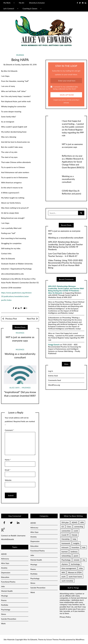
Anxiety (4, 568)
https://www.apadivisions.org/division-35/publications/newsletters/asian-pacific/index (17, 296)
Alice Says (15, 388)
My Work (7, 3)
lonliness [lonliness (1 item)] (74, 552)
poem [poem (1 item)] (76, 556)
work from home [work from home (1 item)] (75, 577)
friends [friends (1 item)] (74, 535)
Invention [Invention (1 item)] (75, 547)
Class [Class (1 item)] (69, 527)
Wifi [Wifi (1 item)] (63, 572)
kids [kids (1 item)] (84, 547)
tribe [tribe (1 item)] (81, 568)
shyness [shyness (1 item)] (65, 564)
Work (3, 623)
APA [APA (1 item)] (82, 522)
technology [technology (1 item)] (75, 564)
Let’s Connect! (9, 9)
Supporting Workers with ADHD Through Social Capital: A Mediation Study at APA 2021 (65, 295)
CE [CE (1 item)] (63, 527)
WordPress (80, 639)
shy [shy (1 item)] (84, 560)
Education (5, 577)
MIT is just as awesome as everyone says (64, 232)
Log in (51, 371)
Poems (4, 600)
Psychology (6, 609)
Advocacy (5, 559)
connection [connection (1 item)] (66, 531)
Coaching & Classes (30, 9)
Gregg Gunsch (54, 344)
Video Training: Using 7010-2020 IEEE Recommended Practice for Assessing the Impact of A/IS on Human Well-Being (65, 264)
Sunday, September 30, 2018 (26, 65)
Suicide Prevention (9, 619)
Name (8, 460)
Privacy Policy (65, 617)
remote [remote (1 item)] (77, 560)
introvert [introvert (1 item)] (65, 547)
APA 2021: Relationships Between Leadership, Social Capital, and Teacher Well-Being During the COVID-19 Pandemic (65, 246)
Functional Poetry (8, 582)
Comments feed (54, 380)
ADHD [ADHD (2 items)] (74, 522)
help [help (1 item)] (74, 539)
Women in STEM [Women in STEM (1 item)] (75, 572)
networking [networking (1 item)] (66, 556)
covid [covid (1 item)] (76, 531)
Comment (9, 430)
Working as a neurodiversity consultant (68, 179)
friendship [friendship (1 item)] (66, 539)
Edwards (9, 65)
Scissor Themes (53, 639)
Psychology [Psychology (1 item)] (66, 560)
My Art (21, 3)
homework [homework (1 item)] (66, 543)
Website (8, 480)
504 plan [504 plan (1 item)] (65, 522)
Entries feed (53, 376)
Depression (6, 573)
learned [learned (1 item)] (65, 552)
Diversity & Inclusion (37, 3)
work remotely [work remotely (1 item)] (67, 581)
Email (8, 470)
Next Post (31, 319)
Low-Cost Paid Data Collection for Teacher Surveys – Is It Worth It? (63, 255)
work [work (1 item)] (64, 577)
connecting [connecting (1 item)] (79, 527)
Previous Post (11, 319)
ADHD (4, 554)
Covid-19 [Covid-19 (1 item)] (65, 535)
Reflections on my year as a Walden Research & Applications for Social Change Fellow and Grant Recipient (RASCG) (73, 162)
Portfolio (5, 605)
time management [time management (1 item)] (69, 568)
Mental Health (7, 591)
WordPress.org (54, 385)
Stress (4, 614)
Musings (20, 55)
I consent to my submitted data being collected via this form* (64, 88)
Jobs (3, 586)
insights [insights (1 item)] (76, 543)
